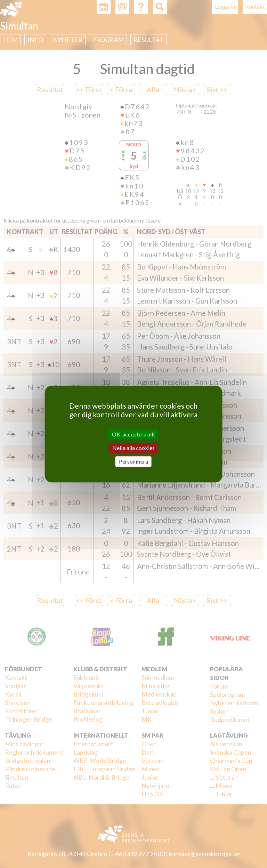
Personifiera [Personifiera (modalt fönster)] (133, 462)
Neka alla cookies (133, 448)
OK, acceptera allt (133, 434)
